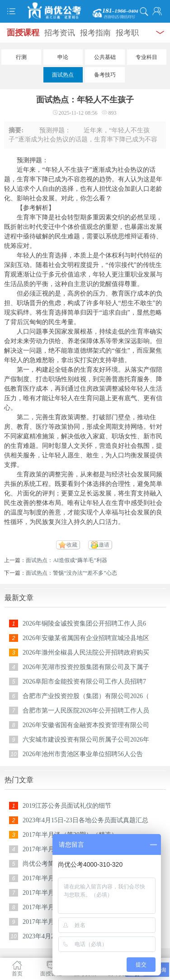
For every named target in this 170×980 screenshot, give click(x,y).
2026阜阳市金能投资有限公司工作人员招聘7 (84, 682)
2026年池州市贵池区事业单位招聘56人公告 (83, 754)
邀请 (104, 545)
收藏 (72, 545)
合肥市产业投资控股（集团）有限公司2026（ (86, 696)
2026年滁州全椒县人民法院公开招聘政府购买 (86, 653)
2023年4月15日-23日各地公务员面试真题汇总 (85, 820)
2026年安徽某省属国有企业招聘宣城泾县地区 (86, 638)
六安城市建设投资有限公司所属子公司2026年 (86, 740)
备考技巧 (105, 75)
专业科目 (146, 57)
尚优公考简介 (42, 864)
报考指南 (95, 33)
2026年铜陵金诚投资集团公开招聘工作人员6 (84, 623)
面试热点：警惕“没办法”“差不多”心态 (71, 573)
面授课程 (23, 33)
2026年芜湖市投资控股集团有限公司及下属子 (86, 667)
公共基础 (105, 57)
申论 (63, 57)
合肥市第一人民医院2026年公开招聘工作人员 (86, 711)
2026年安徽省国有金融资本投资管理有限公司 (86, 725)
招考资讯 (60, 33)
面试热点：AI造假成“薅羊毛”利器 (66, 560)
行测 (21, 57)
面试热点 (63, 75)
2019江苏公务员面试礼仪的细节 (67, 806)
